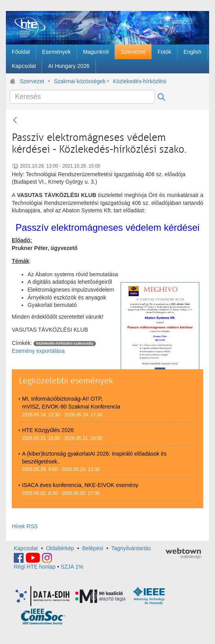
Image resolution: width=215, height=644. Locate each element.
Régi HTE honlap (35, 567)
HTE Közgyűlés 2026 (48, 430)
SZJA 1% (72, 567)
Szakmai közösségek (80, 81)
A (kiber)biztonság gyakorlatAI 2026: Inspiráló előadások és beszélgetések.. (94, 458)
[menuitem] (21, 52)
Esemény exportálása (38, 351)
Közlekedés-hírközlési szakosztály (140, 81)
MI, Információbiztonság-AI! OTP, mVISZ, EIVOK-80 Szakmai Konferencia (71, 403)
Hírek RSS (25, 526)
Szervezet (32, 81)
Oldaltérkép (60, 548)
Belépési (93, 548)
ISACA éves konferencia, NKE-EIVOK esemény (80, 485)
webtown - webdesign (183, 553)
